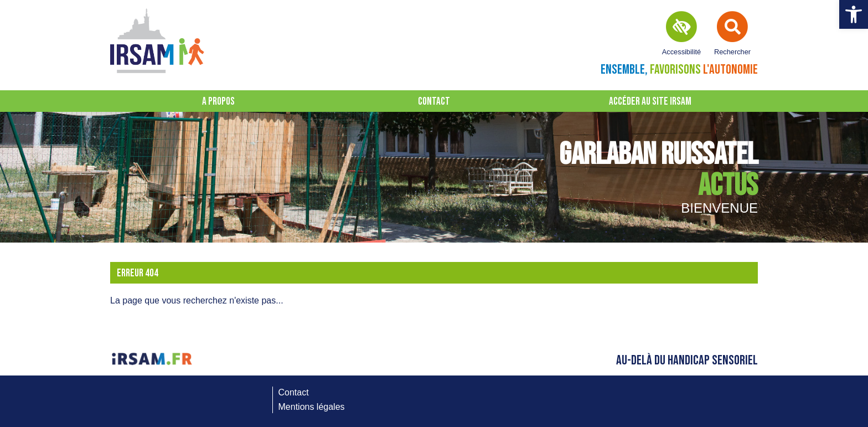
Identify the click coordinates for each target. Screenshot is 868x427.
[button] (854, 14)
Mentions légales (312, 407)
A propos (218, 102)
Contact (434, 102)
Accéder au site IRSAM (650, 102)
